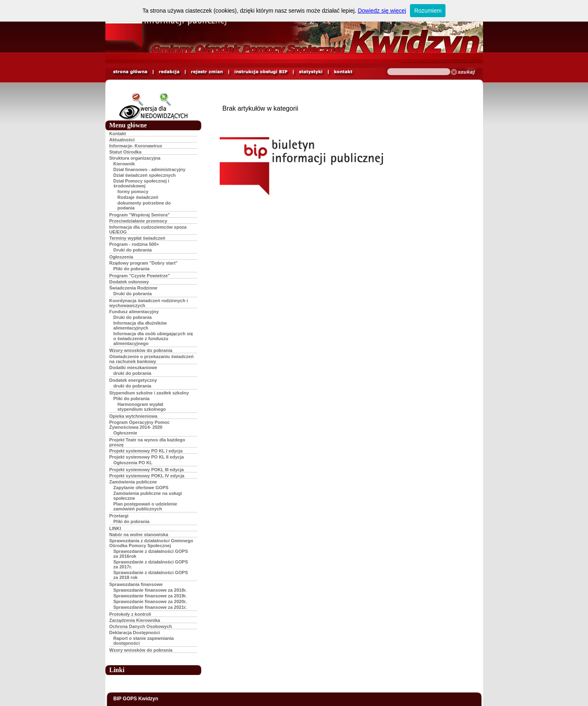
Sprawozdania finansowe (136, 584)
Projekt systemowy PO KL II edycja (147, 457)
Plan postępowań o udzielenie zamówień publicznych (145, 506)
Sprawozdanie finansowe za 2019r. (150, 596)
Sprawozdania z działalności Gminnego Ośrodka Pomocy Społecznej (151, 543)
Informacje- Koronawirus (136, 146)
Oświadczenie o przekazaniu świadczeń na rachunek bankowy (152, 359)
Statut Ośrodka (126, 152)
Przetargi (119, 516)
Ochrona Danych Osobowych (141, 626)
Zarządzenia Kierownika (135, 620)
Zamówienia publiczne (133, 482)
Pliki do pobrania (132, 269)
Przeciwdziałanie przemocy (138, 221)
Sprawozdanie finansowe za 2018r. (150, 590)
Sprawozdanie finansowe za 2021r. (150, 607)
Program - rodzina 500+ (134, 244)
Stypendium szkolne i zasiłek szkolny (149, 393)
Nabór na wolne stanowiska (139, 535)
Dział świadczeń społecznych (145, 175)
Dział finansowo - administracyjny (150, 169)
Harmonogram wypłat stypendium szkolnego (142, 407)
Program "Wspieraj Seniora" (140, 215)
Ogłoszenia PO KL (133, 463)
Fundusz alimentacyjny (134, 312)
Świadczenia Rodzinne (134, 288)
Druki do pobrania (133, 250)
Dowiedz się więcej (382, 11)
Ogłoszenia (121, 257)
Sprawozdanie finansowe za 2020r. (150, 601)
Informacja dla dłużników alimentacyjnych (140, 325)
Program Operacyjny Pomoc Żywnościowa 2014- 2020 (140, 425)
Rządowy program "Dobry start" (144, 263)
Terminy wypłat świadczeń (137, 238)
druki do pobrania (133, 373)
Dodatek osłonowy (129, 282)
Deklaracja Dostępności (135, 633)
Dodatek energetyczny (133, 380)
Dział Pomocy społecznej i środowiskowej (141, 183)
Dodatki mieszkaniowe (133, 367)
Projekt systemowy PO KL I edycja (146, 451)
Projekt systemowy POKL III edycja (147, 470)
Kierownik (124, 164)
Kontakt (118, 134)
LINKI (115, 528)
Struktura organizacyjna (135, 158)
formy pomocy (133, 192)
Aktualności (122, 140)
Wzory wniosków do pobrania (141, 350)
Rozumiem (428, 11)
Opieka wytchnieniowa (134, 416)
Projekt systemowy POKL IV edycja (147, 476)
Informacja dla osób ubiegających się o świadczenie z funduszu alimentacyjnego (153, 339)
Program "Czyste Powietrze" (140, 276)
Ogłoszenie (126, 433)
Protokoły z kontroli (130, 614)
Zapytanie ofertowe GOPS (141, 488)
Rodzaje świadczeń (138, 197)
